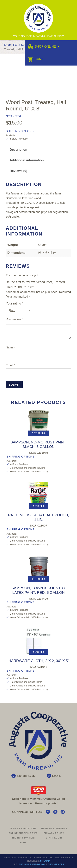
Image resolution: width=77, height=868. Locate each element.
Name (11, 347)
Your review (14, 319)
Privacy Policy (54, 833)
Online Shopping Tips (23, 833)
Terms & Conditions (23, 828)
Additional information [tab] (27, 160)
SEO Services (56, 864)
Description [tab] (18, 150)
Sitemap (45, 861)
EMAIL (57, 776)
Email (10, 365)
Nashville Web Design (32, 864)
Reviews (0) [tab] (18, 171)
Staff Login (54, 838)
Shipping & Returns (54, 828)
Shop (7, 45)
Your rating (15, 303)
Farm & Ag (20, 45)
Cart (36, 59)
